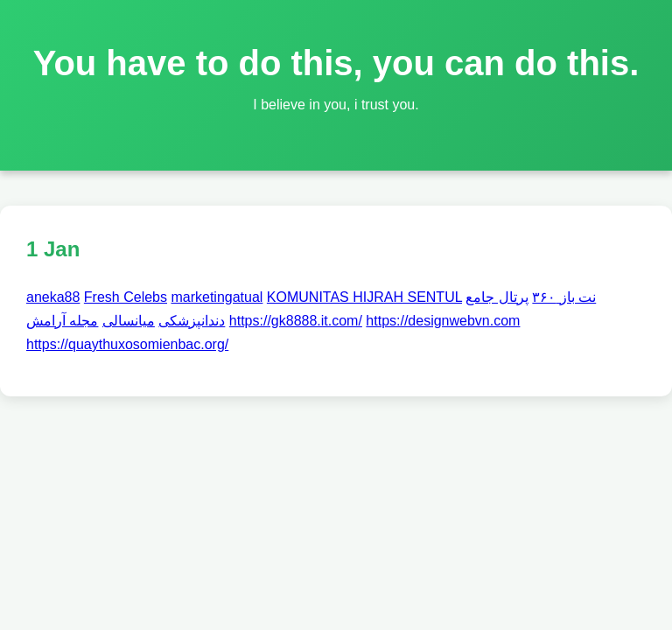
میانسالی (129, 321)
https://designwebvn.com (443, 321)
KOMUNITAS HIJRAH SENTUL (364, 297)
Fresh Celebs (126, 297)
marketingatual (217, 297)
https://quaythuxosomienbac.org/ (127, 344)
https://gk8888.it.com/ (296, 321)
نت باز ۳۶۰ (564, 297)
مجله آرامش (62, 321)
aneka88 (53, 297)
